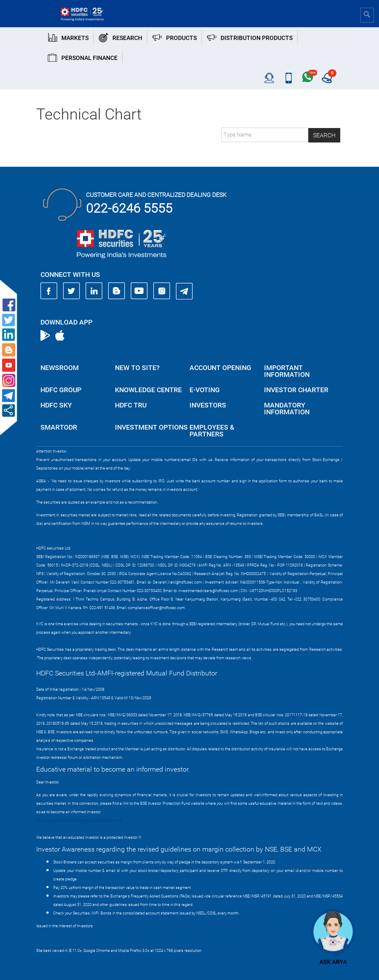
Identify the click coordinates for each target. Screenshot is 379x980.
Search (324, 135)
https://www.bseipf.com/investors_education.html (79, 820)
